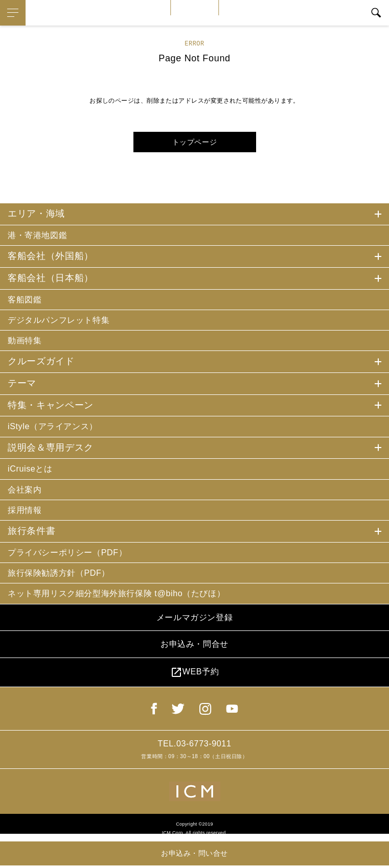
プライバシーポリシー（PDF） (75, 562)
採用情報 (27, 519)
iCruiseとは (33, 475)
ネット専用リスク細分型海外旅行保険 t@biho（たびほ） (130, 605)
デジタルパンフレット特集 (65, 322)
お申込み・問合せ (194, 661)
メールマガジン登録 (194, 631)
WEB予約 (194, 692)
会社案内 (27, 497)
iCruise (195, 8)
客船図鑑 (27, 301)
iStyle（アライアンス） (58, 431)
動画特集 (27, 344)
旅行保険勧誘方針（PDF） (65, 583)
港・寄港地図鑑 (41, 236)
